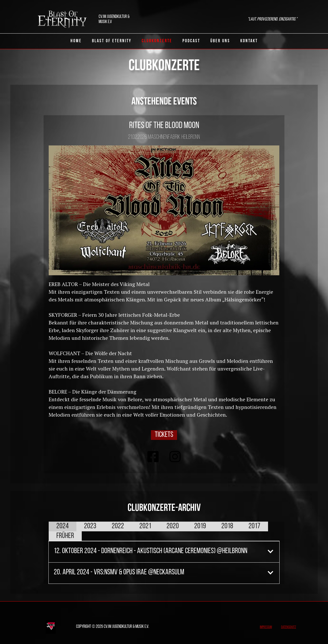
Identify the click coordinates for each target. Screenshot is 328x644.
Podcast (191, 41)
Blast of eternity (112, 41)
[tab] (63, 526)
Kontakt (249, 41)
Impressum (266, 627)
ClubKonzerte (157, 41)
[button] (164, 551)
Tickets (164, 435)
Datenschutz (289, 627)
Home (76, 41)
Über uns (220, 41)
